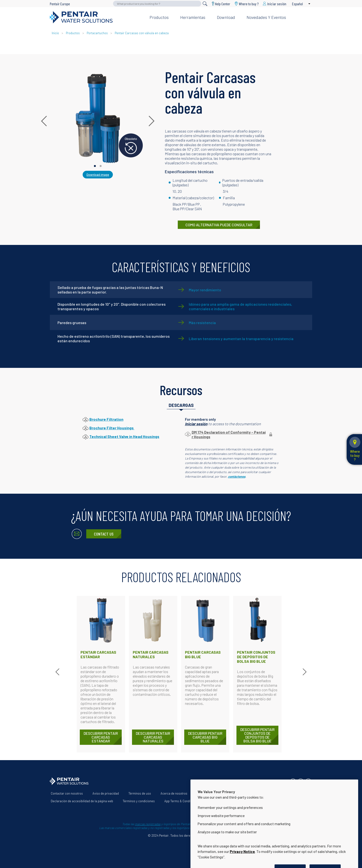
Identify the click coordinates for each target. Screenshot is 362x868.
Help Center (223, 4)
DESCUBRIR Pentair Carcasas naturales (153, 737)
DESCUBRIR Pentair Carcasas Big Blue (205, 737)
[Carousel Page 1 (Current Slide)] (95, 166)
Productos (159, 17)
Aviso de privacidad (106, 793)
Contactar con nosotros (67, 793)
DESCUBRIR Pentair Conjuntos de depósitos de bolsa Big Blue (257, 735)
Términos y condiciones (139, 801)
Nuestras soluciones (211, 793)
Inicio (56, 33)
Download (226, 17)
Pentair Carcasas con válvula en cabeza (142, 33)
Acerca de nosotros (174, 793)
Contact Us (104, 534)
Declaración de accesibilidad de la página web (82, 801)
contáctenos (237, 476)
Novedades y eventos (266, 17)
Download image (98, 175)
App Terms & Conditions (181, 801)
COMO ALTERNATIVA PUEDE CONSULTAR (219, 225)
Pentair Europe (60, 4)
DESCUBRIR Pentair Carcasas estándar (101, 737)
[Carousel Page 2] (101, 166)
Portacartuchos (97, 33)
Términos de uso (140, 793)
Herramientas (193, 17)
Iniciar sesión (196, 424)
